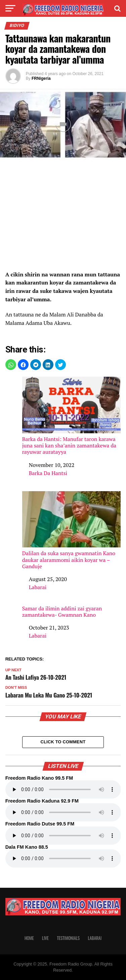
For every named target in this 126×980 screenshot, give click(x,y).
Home (29, 938)
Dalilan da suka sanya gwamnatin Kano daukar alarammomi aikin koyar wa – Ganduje (72, 530)
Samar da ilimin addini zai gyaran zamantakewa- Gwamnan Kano (62, 612)
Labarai (38, 587)
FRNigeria (41, 78)
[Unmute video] (63, 124)
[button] (11, 365)
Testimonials (68, 938)
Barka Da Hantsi (48, 473)
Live (45, 938)
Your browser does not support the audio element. (63, 789)
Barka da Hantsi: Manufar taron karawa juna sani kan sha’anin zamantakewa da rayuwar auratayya (72, 416)
